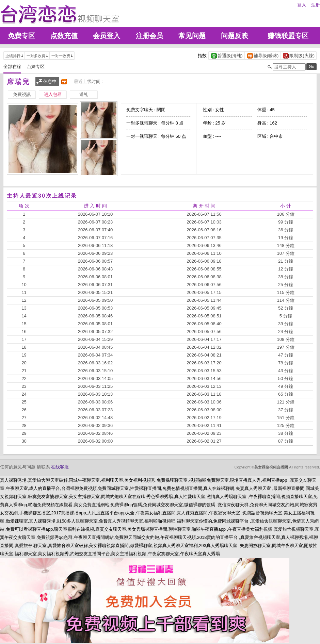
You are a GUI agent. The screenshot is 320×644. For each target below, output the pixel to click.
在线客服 (60, 467)
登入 (302, 5)
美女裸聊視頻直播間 (271, 467)
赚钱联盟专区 (288, 36)
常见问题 (192, 36)
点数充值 (64, 36)
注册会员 (149, 36)
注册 (316, 5)
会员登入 (107, 36)
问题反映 (235, 36)
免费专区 (21, 36)
